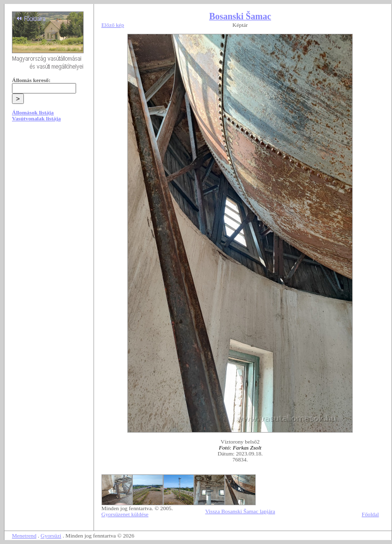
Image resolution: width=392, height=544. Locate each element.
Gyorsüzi (51, 536)
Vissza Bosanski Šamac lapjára (240, 511)
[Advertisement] (49, 205)
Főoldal (370, 514)
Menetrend (24, 536)
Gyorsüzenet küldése (125, 514)
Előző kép (113, 25)
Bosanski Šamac (240, 16)
